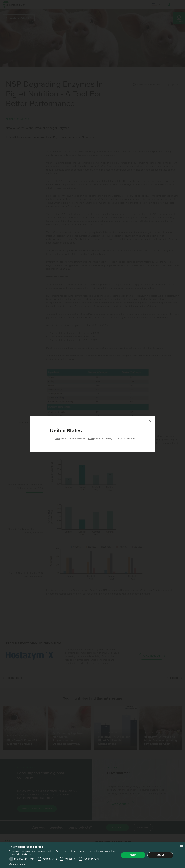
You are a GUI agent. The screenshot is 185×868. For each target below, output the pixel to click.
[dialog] (92, 855)
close (91, 438)
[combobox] (181, 846)
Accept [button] (133, 855)
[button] (63, 864)
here (58, 438)
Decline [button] (160, 855)
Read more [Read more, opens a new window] (26, 854)
